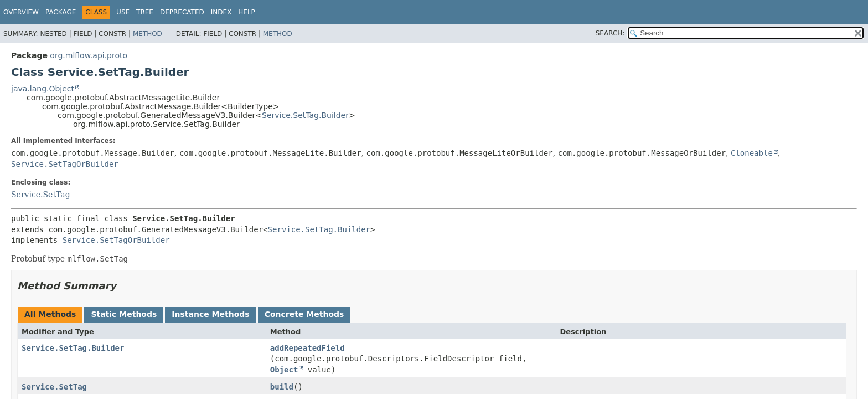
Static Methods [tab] (124, 314)
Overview (21, 12)
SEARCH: (610, 33)
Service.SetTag (41, 195)
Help (247, 12)
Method (148, 34)
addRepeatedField (308, 348)
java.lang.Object (43, 89)
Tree (145, 12)
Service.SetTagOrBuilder (65, 164)
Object (284, 370)
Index (221, 12)
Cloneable (752, 153)
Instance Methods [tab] (210, 314)
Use (123, 12)
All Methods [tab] (50, 314)
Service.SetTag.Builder (305, 115)
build (282, 387)
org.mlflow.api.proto (89, 55)
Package (61, 12)
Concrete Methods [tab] (304, 314)
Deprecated (182, 12)
